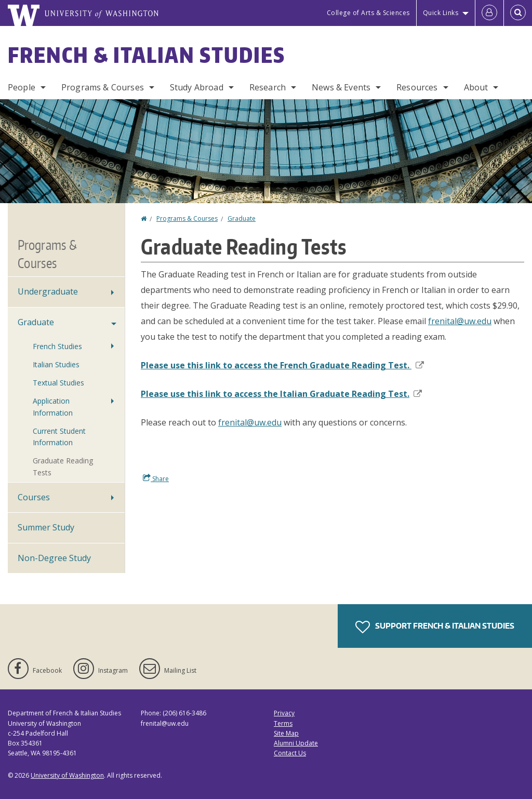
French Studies (57, 346)
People (22, 87)
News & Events (341, 87)
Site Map (286, 733)
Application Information (53, 407)
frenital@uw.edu (460, 321)
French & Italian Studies (147, 55)
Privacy (284, 713)
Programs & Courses (103, 87)
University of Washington (67, 775)
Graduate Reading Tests (63, 466)
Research (268, 87)
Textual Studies (58, 383)
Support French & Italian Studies (435, 627)
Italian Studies (56, 364)
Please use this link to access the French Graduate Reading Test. (282, 365)
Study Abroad (197, 87)
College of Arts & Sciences (368, 13)
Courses (34, 497)
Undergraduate (48, 291)
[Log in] (489, 13)
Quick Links (441, 13)
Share (156, 478)
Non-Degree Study (54, 558)
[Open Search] (518, 13)
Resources (417, 87)
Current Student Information (59, 437)
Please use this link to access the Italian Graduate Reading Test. (281, 394)
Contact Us (290, 753)
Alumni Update (296, 743)
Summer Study (46, 527)
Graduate (242, 218)
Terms (283, 723)
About (476, 87)
